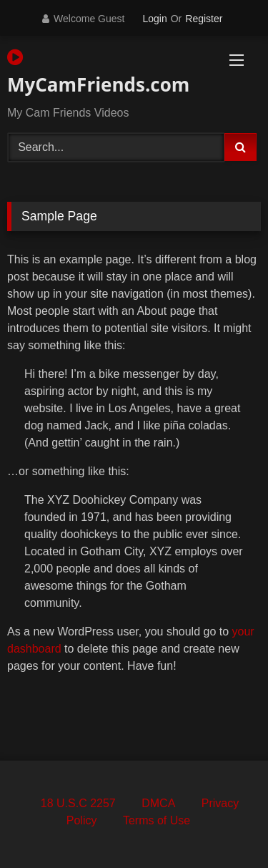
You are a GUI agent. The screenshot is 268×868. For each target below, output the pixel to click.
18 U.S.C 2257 (78, 803)
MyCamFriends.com (94, 73)
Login (154, 19)
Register (204, 19)
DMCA (158, 803)
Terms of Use (157, 820)
